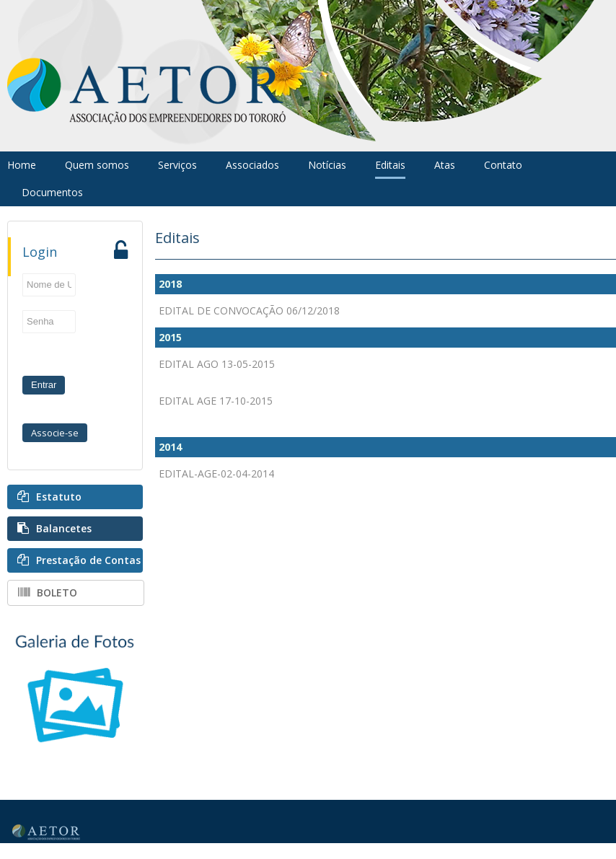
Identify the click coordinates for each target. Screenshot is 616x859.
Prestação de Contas (88, 560)
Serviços (177, 165)
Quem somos (97, 165)
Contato (503, 165)
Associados (252, 165)
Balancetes (64, 528)
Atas (445, 165)
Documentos (52, 192)
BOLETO (57, 593)
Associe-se (55, 433)
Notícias (327, 165)
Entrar (44, 385)
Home (22, 165)
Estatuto (59, 497)
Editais (390, 165)
